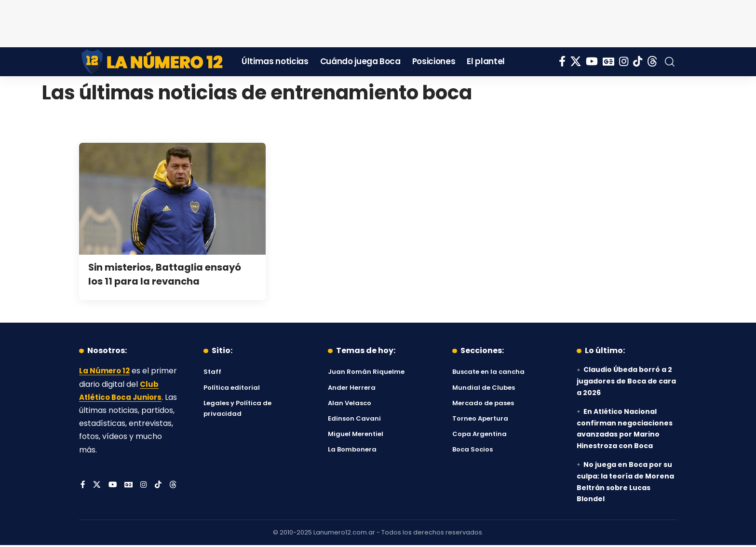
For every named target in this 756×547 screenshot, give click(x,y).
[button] (670, 62)
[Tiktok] (638, 62)
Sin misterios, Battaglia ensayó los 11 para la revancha (172, 274)
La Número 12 (106, 371)
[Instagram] (624, 62)
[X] (576, 62)
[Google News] (608, 62)
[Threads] (652, 62)
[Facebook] (562, 62)
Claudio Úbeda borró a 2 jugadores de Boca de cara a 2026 (626, 381)
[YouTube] (592, 62)
